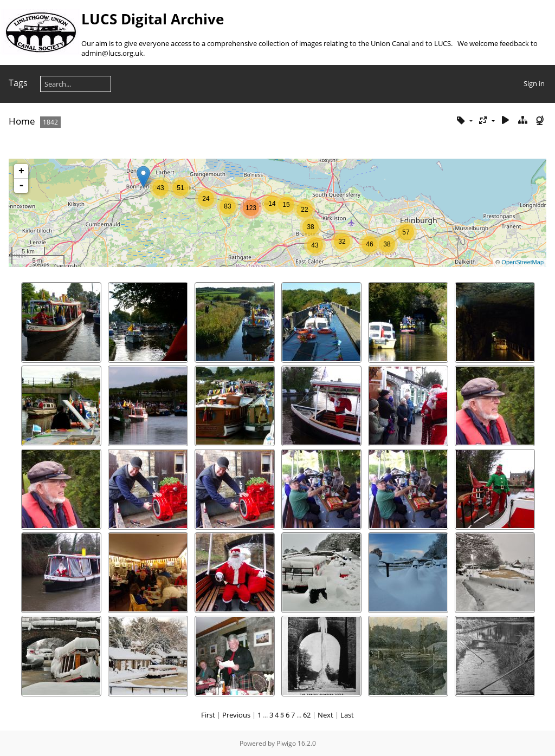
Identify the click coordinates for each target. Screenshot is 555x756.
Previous (236, 715)
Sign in (534, 83)
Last (347, 715)
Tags (18, 83)
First (208, 715)
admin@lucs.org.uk (112, 53)
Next (325, 715)
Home (22, 121)
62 (307, 715)
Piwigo (286, 743)
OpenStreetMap (522, 262)
